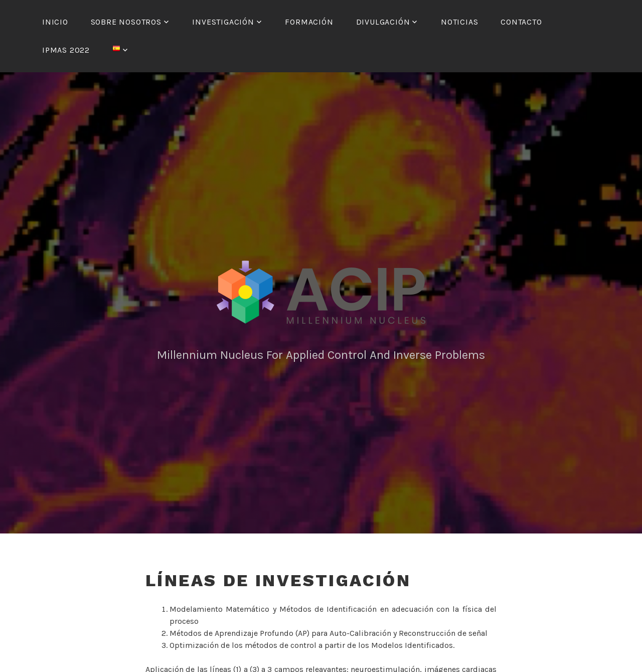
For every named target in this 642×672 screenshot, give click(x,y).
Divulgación (383, 22)
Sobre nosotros (126, 22)
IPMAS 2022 (66, 50)
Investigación (223, 22)
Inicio (55, 22)
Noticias (459, 22)
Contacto (521, 22)
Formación (309, 22)
